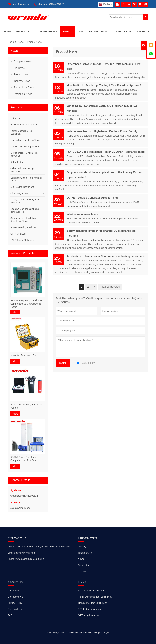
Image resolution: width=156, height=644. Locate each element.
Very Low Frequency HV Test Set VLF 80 (27, 406)
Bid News (19, 68)
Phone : (12, 559)
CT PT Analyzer (18, 234)
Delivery (82, 547)
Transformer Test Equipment (25, 146)
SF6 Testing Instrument (22, 187)
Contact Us (124, 31)
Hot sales (15, 118)
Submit (63, 363)
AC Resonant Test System (24, 125)
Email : (11, 553)
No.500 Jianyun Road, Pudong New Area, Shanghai (44, 547)
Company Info (15, 591)
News (67, 31)
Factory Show (99, 31)
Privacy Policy (15, 603)
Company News (23, 62)
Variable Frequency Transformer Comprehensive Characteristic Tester (27, 304)
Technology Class (24, 88)
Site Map (82, 571)
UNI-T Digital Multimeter (22, 240)
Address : (13, 547)
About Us (144, 31)
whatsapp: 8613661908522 (51, 4)
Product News (22, 75)
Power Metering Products (23, 227)
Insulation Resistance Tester (25, 355)
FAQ (10, 615)
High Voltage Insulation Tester (25, 140)
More (15, 312)
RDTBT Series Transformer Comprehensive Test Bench (24, 459)
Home (7, 31)
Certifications (47, 31)
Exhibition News (23, 94)
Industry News (22, 81)
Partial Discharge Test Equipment (95, 597)
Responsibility (15, 609)
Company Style (15, 597)
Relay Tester (17, 162)
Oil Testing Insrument (21, 193)
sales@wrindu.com (22, 4)
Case (80, 31)
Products (24, 31)
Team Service (85, 553)
